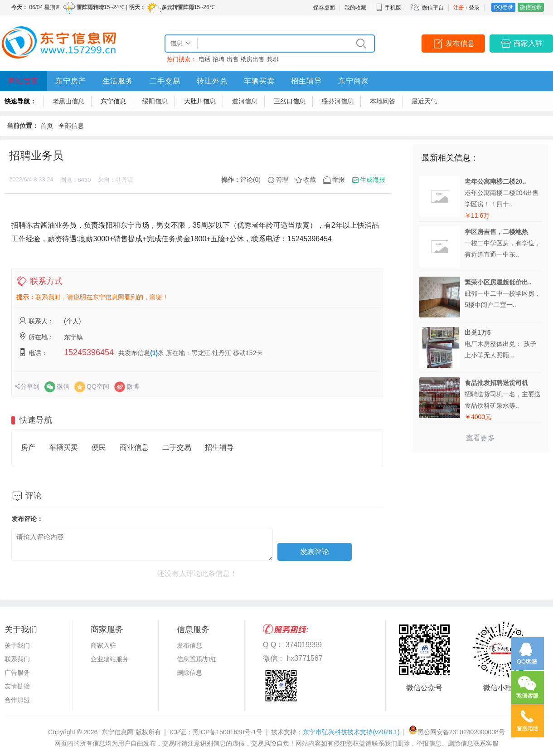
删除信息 (189, 673)
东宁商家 (354, 81)
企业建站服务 (110, 659)
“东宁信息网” (117, 732)
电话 (204, 59)
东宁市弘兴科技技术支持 (351, 732)
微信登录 (531, 7)
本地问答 (383, 101)
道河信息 (245, 101)
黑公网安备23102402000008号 (457, 732)
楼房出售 (252, 59)
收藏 (310, 180)
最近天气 (424, 101)
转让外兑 (212, 81)
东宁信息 (113, 101)
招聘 (218, 59)
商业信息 (134, 447)
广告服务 (17, 673)
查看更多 (480, 438)
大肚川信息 (200, 101)
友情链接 (17, 686)
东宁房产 (71, 81)
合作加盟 (17, 700)
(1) (154, 353)
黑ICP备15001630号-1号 (228, 732)
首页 (47, 126)
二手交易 (165, 81)
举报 (339, 180)
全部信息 (71, 126)
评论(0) (250, 180)
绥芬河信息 (338, 101)
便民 (99, 447)
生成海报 (373, 180)
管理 (282, 180)
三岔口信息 (290, 101)
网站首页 (24, 81)
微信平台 (433, 8)
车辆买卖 (259, 81)
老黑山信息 (68, 101)
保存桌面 (324, 8)
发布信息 (460, 43)
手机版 (388, 8)
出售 (233, 59)
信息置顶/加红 (197, 659)
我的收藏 (355, 8)
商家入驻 (528, 43)
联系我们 (17, 659)
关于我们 (17, 645)
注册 (459, 8)
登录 (474, 8)
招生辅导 (306, 81)
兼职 (272, 59)
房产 (28, 447)
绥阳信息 (155, 101)
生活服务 (118, 81)
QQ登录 (503, 7)
